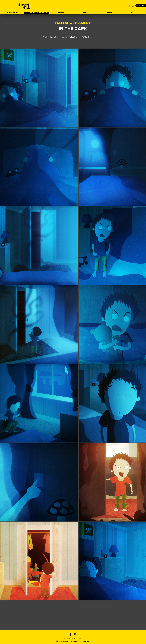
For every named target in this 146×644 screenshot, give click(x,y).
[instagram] (133, 6)
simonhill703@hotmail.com (81, 641)
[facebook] (130, 6)
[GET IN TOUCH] (141, 6)
